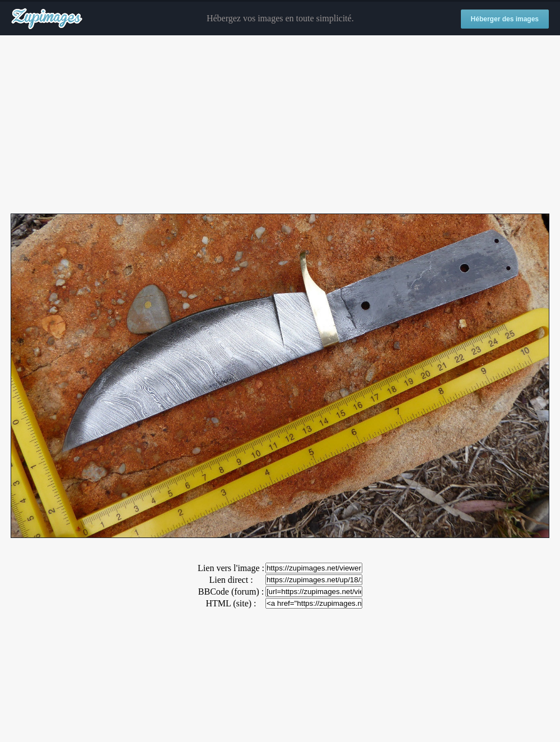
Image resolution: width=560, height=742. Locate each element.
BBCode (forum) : (231, 592)
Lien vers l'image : (231, 568)
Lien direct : (231, 580)
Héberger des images (505, 19)
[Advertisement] (280, 125)
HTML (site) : (231, 603)
